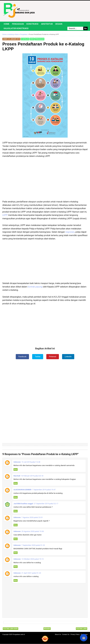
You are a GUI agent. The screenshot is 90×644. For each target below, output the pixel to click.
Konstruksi (32, 24)
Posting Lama (82, 629)
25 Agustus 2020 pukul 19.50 (33, 531)
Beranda (47, 629)
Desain (59, 24)
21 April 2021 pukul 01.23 (31, 573)
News (32, 39)
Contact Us (66, 635)
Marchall (17, 476)
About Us (58, 635)
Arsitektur (47, 24)
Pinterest (53, 357)
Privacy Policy (75, 635)
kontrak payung (35, 287)
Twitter (38, 357)
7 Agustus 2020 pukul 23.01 (32, 517)
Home (7, 24)
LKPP (5, 215)
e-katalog (25, 39)
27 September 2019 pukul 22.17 (46, 504)
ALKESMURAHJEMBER (22, 490)
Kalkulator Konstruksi (16, 28)
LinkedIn (68, 357)
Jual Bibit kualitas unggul (23, 504)
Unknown (17, 462)
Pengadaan (18, 24)
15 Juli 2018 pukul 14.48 (31, 462)
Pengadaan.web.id (19, 635)
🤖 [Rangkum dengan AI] (84, 638)
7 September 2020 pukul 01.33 (33, 545)
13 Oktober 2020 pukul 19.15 (32, 559)
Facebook (22, 357)
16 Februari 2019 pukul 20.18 (32, 476)
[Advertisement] (45, 179)
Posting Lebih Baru (11, 629)
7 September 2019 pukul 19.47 (44, 490)
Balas (16, 469)
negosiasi (70, 232)
